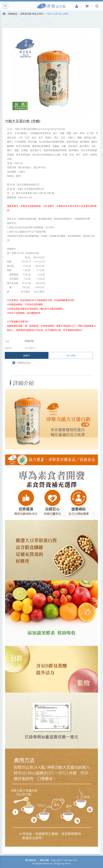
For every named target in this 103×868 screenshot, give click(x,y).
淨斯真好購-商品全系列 (32, 14)
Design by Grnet (62, 863)
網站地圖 (44, 860)
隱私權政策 (31, 860)
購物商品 (13, 14)
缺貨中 (27, 355)
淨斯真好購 (52, 6)
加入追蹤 (71, 355)
